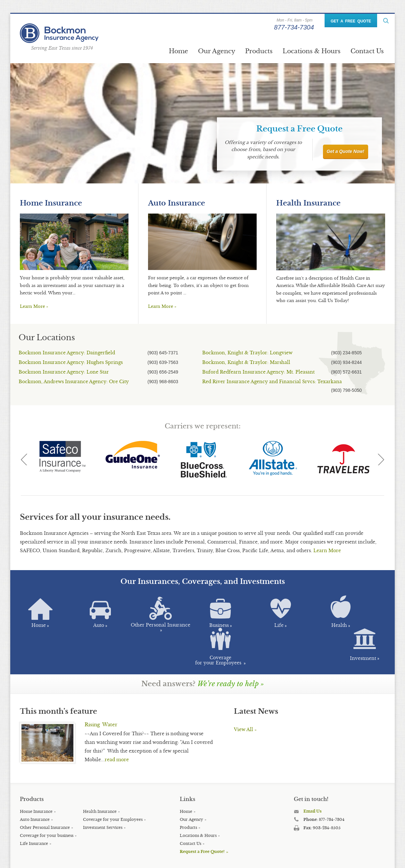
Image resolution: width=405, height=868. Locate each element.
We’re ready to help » (231, 656)
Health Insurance (308, 203)
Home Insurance (51, 203)
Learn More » (34, 306)
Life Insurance (34, 816)
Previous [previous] (24, 459)
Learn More (327, 551)
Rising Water (101, 697)
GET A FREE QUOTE (351, 21)
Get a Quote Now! (346, 151)
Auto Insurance (177, 203)
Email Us (313, 784)
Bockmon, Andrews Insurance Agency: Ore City (74, 382)
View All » (245, 702)
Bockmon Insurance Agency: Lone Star (64, 372)
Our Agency (217, 51)
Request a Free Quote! (202, 824)
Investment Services (103, 800)
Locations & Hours (312, 51)
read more (117, 732)
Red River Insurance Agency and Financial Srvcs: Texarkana (272, 382)
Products (259, 51)
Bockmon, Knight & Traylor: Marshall (246, 362)
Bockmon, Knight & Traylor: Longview (247, 353)
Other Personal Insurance (45, 800)
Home (178, 51)
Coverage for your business (47, 808)
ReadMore (386, 21)
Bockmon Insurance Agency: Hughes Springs (71, 362)
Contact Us (367, 51)
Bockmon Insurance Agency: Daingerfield (67, 353)
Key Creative (149, 858)
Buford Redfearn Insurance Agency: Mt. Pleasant (258, 372)
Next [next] (381, 459)
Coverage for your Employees (113, 792)
